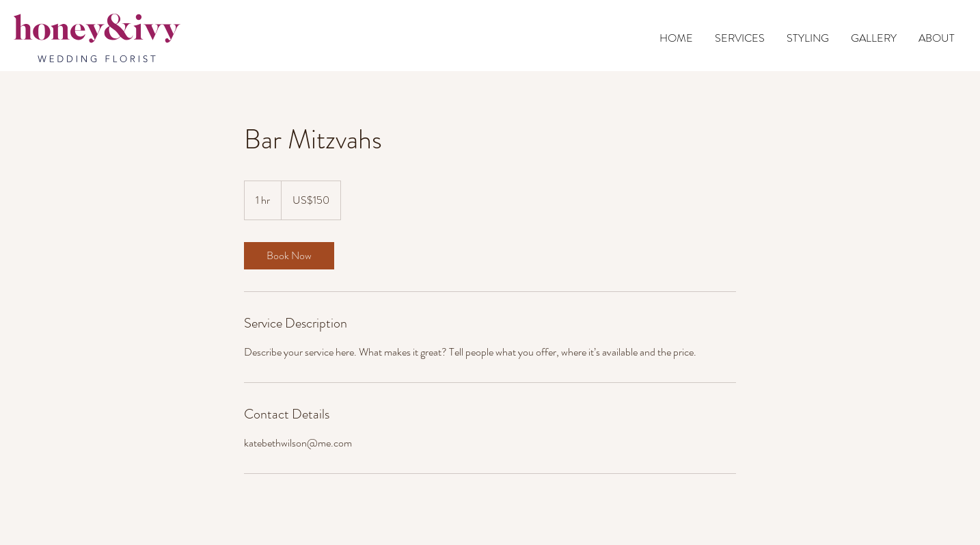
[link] (289, 256)
